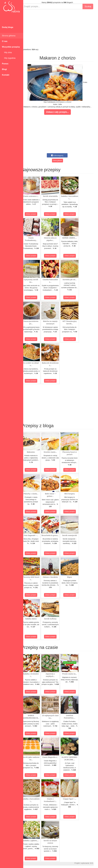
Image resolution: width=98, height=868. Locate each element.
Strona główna (9, 36)
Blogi (4, 69)
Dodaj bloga (8, 27)
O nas (5, 41)
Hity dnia (7, 52)
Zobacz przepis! (34, 214)
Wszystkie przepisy (11, 47)
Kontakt (6, 75)
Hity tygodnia (9, 58)
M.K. (95, 863)
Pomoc (5, 64)
